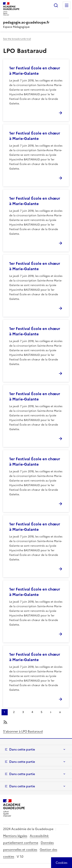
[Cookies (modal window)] (62, 863)
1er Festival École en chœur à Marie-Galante (35, 71)
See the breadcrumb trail (17, 39)
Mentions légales (15, 836)
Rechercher (56, 5)
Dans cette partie (22, 749)
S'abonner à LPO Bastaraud (23, 731)
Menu (67, 5)
